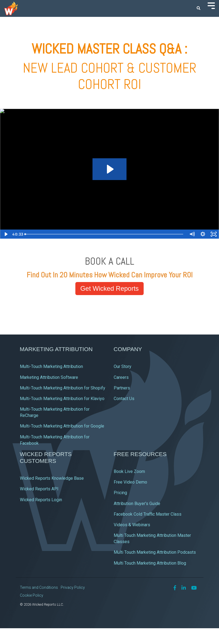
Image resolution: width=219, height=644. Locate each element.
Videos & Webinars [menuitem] (132, 525)
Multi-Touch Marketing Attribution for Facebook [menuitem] (55, 440)
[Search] (199, 8)
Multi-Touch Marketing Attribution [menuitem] (51, 366)
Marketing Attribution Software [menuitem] (49, 377)
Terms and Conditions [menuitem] (39, 587)
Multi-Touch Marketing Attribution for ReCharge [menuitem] (55, 412)
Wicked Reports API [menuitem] (39, 489)
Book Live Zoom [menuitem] (129, 471)
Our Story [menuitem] (123, 366)
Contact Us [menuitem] (124, 399)
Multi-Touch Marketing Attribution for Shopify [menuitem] (63, 388)
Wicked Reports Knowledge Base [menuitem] (52, 478)
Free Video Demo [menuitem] (130, 482)
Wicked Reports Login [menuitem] (41, 500)
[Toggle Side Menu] (211, 5)
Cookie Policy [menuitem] (32, 595)
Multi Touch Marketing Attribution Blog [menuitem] (150, 563)
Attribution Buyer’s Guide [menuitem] (137, 504)
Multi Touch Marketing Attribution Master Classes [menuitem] (153, 538)
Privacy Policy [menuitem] (73, 587)
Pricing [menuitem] (120, 493)
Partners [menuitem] (122, 388)
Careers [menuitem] (121, 377)
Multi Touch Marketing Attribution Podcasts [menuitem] (155, 552)
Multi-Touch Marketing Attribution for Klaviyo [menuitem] (62, 399)
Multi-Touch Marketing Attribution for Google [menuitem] (62, 426)
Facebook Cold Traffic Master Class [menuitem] (148, 514)
